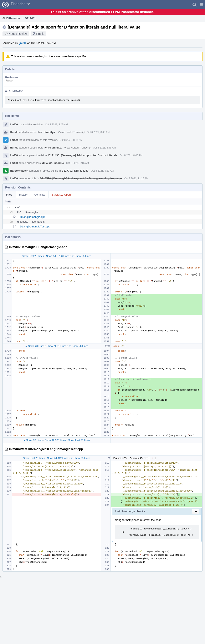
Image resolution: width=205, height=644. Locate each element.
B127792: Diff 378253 (75, 171)
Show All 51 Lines (57, 346)
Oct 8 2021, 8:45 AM (56, 125)
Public (40, 34)
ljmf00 (23, 43)
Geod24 (59, 163)
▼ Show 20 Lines (81, 256)
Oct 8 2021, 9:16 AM (78, 163)
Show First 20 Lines (33, 256)
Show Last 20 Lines (79, 440)
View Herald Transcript (72, 132)
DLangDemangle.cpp (33, 217)
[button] (202, 5)
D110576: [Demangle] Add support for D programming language (81, 178)
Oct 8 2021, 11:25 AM (136, 178)
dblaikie (47, 163)
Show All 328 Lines (55, 440)
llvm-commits (52, 148)
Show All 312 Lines (58, 458)
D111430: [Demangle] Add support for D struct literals (83, 155)
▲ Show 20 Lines (35, 346)
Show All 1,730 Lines (58, 256)
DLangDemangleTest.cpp (35, 227)
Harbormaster (19, 171)
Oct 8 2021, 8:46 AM (131, 155)
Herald (14, 132)
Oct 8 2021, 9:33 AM (102, 171)
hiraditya (49, 132)
